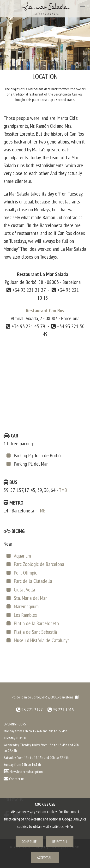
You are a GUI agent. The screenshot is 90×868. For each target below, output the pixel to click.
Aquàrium (22, 556)
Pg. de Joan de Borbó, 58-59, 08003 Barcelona (45, 697)
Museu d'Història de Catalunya (42, 640)
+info (69, 826)
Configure (29, 841)
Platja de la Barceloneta (36, 623)
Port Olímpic (25, 573)
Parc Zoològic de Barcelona (39, 564)
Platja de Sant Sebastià (35, 632)
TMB (63, 490)
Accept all (45, 857)
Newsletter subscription (26, 772)
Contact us (14, 779)
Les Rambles (25, 615)
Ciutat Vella (24, 590)
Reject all (60, 841)
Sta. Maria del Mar (30, 598)
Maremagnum (26, 606)
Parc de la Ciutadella (33, 581)
